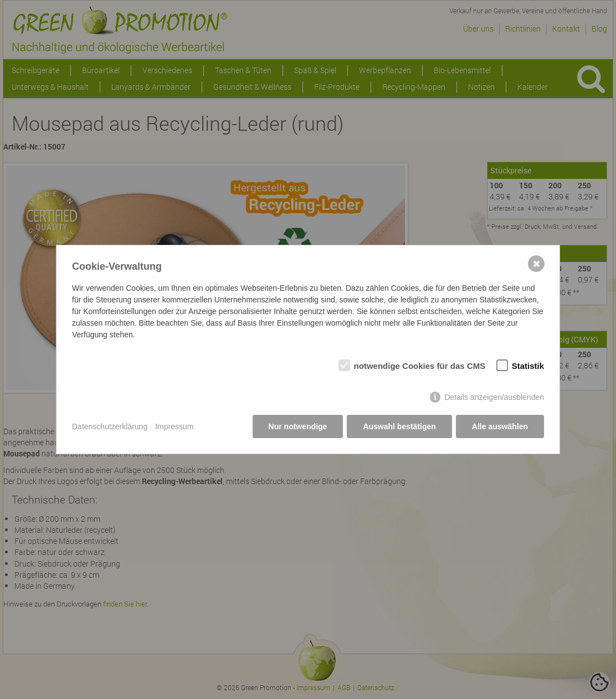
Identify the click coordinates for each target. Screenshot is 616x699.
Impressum (174, 426)
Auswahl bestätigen (399, 426)
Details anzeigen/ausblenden (494, 397)
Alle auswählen (500, 426)
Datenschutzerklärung (110, 426)
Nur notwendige (298, 426)
